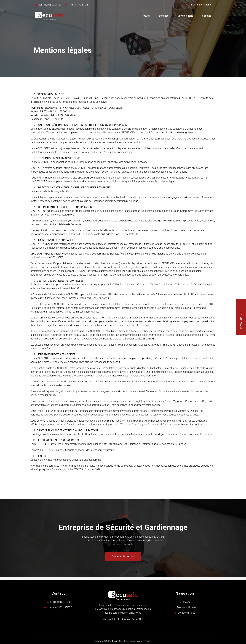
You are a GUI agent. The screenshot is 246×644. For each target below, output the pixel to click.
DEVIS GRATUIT (241, 317)
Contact (207, 16)
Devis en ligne (185, 16)
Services (163, 16)
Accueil (144, 16)
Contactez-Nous (123, 557)
